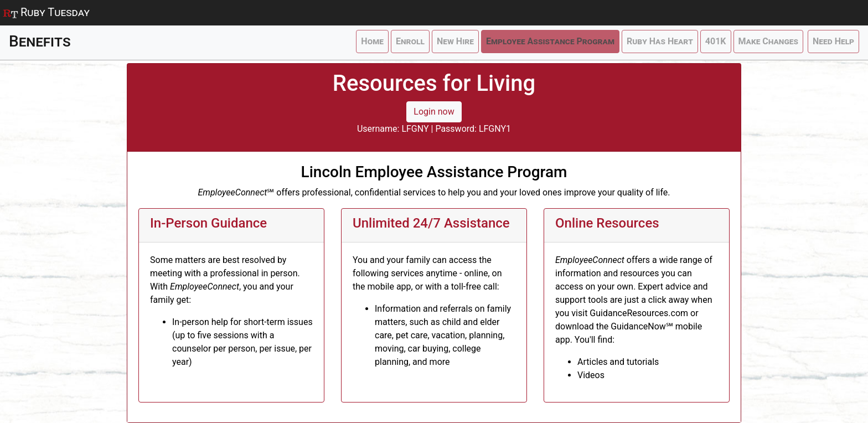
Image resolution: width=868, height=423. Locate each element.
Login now (434, 112)
